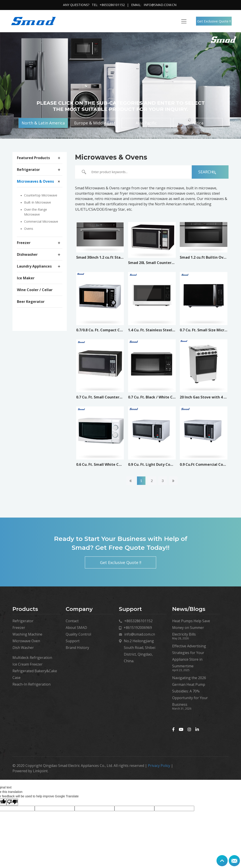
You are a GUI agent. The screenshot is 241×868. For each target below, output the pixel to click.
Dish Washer (23, 648)
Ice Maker (26, 278)
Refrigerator (28, 170)
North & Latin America (44, 123)
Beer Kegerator (31, 302)
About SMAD (76, 628)
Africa (197, 123)
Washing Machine (27, 634)
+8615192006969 (138, 628)
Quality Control (78, 634)
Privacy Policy (159, 766)
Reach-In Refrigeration (32, 684)
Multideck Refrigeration (32, 658)
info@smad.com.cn (160, 5)
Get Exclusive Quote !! (214, 21)
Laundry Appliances (34, 266)
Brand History (77, 648)
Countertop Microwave (41, 195)
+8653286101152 (112, 5)
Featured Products (33, 158)
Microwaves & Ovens (35, 181)
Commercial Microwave (41, 221)
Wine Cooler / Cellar (35, 290)
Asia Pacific (146, 123)
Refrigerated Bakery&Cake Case (35, 674)
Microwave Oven (26, 641)
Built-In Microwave (38, 202)
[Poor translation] (12, 802)
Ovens (29, 229)
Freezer (24, 243)
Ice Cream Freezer (28, 664)
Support (73, 641)
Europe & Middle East (95, 123)
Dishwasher (27, 254)
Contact (72, 621)
